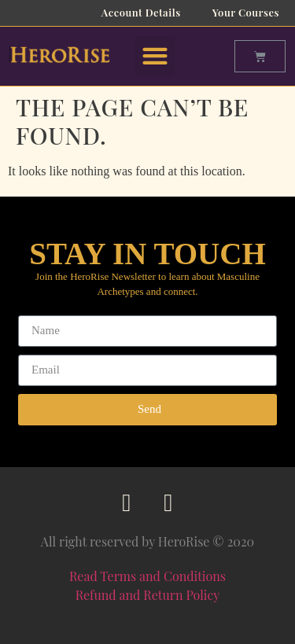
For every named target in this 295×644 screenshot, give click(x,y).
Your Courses (246, 12)
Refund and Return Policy (148, 595)
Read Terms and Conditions (147, 576)
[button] (155, 56)
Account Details (141, 12)
